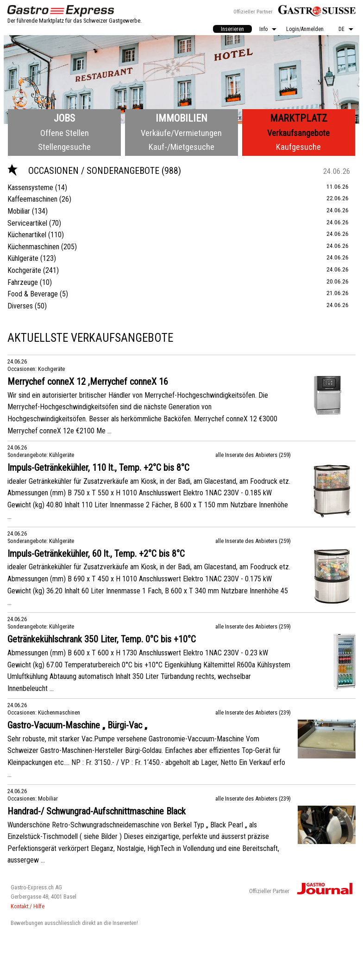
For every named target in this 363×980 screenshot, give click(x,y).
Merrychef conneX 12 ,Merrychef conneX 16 (88, 382)
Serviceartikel (27, 223)
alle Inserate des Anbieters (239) (253, 712)
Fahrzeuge (23, 282)
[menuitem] (232, 29)
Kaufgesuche (298, 147)
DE (341, 29)
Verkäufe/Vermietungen (181, 133)
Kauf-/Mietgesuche (181, 147)
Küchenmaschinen (33, 247)
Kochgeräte (24, 270)
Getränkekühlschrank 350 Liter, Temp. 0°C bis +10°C (102, 639)
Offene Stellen (65, 133)
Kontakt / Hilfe (28, 906)
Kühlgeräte (23, 258)
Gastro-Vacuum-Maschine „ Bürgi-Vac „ (77, 725)
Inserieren (232, 29)
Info (263, 29)
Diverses (20, 306)
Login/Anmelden (305, 29)
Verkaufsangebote (298, 133)
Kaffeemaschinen (32, 199)
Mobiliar (19, 211)
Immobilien (181, 118)
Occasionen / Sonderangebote (84, 171)
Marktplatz (299, 118)
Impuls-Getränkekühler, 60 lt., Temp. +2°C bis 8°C (96, 554)
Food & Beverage (33, 294)
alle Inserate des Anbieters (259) (253, 455)
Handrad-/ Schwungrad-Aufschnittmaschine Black (97, 811)
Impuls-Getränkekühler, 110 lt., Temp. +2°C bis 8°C (98, 468)
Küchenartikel (27, 235)
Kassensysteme (30, 188)
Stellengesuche (64, 147)
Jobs (64, 118)
